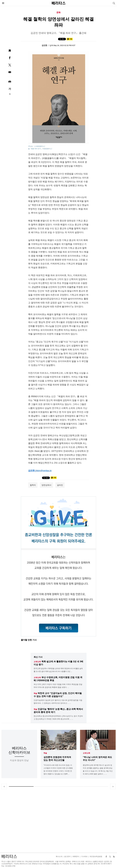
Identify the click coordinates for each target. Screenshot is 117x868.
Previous (4, 786)
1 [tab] (21, 786)
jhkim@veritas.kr (43, 471)
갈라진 (60, 485)
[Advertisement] (59, 821)
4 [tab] (96, 786)
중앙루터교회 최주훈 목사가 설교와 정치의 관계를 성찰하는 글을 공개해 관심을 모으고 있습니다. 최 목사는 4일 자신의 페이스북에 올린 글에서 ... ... (98, 770)
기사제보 (84, 856)
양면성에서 (46, 485)
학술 (45, 753)
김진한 (45, 45)
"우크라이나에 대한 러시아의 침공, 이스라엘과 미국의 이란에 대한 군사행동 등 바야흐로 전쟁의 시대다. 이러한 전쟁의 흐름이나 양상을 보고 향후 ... (58, 770)
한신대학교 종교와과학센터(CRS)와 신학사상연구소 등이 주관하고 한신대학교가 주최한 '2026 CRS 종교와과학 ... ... (58, 718)
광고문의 (67, 856)
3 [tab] (71, 786)
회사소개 (59, 856)
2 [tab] (46, 786)
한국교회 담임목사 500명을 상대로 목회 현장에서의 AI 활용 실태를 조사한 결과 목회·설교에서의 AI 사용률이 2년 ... (58, 670)
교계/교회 (86, 753)
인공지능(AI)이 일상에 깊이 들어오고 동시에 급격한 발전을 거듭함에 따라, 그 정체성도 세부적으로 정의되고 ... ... (58, 702)
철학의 (33, 485)
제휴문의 (76, 856)
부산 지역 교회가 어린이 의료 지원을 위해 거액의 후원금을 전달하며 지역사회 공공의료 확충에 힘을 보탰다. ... (58, 686)
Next (113, 786)
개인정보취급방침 (96, 856)
